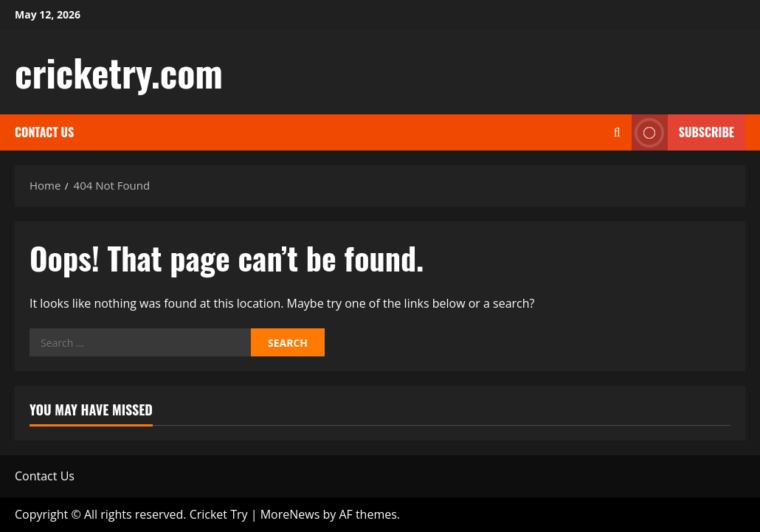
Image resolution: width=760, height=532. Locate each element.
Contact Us (44, 132)
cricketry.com (119, 72)
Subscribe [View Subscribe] (683, 132)
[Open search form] (617, 132)
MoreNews (290, 514)
